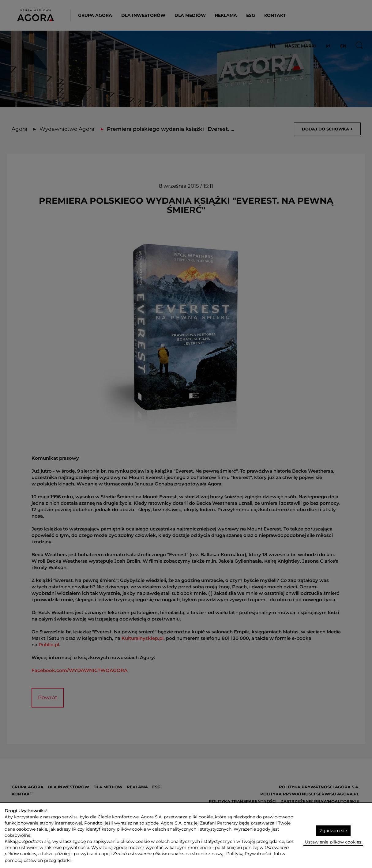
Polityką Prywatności (249, 854)
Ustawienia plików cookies (333, 842)
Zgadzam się (333, 831)
